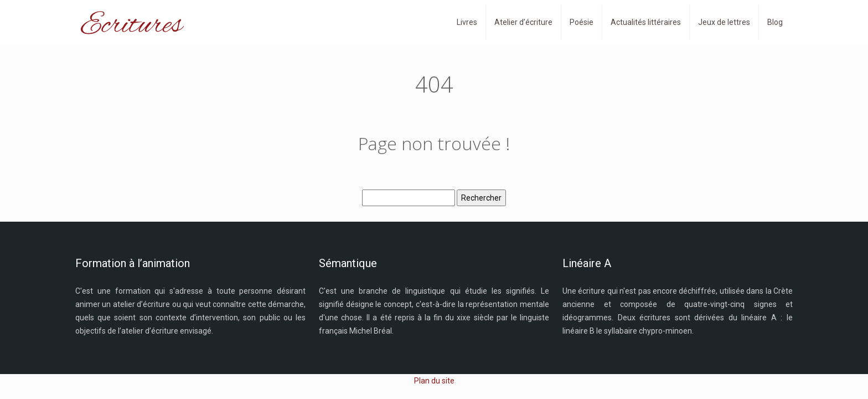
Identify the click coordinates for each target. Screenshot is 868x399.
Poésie (582, 22)
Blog (775, 22)
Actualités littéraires (646, 22)
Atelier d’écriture (523, 22)
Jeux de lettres (724, 22)
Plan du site (434, 381)
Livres (467, 22)
